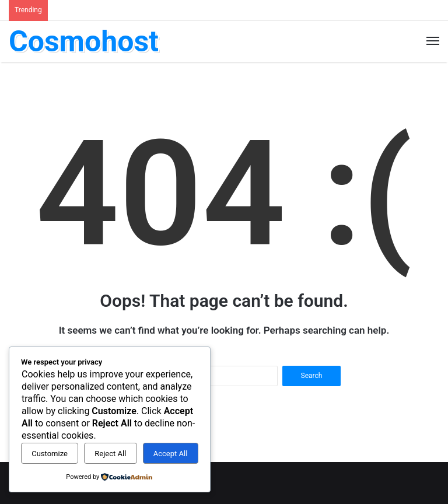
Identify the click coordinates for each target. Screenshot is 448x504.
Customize (50, 454)
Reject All (110, 454)
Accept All (171, 454)
